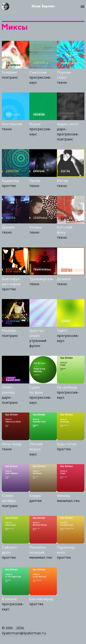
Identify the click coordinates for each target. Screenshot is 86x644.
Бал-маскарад (41, 599)
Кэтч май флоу (65, 230)
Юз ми (63, 181)
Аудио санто (68, 124)
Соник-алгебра (9, 498)
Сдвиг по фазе (36, 390)
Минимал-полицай (38, 550)
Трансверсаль (41, 279)
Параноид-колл (66, 550)
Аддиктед (10, 181)
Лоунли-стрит (64, 75)
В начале (9, 599)
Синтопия (38, 72)
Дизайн (8, 227)
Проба (35, 181)
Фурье (35, 124)
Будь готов (67, 444)
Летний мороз (36, 447)
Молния (9, 331)
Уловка (36, 227)
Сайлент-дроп (10, 550)
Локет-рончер (8, 390)
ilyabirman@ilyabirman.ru (24, 633)
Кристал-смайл (37, 333)
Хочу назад (12, 444)
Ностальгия (12, 124)
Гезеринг (10, 72)
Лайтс (62, 331)
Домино (64, 279)
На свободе (67, 387)
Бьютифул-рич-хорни (11, 282)
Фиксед (63, 496)
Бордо (35, 496)
